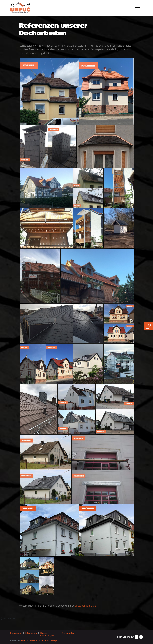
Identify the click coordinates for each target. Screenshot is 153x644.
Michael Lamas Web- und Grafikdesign (39, 641)
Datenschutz (31, 633)
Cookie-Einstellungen (47, 634)
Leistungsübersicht (85, 606)
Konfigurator (68, 633)
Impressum (16, 633)
